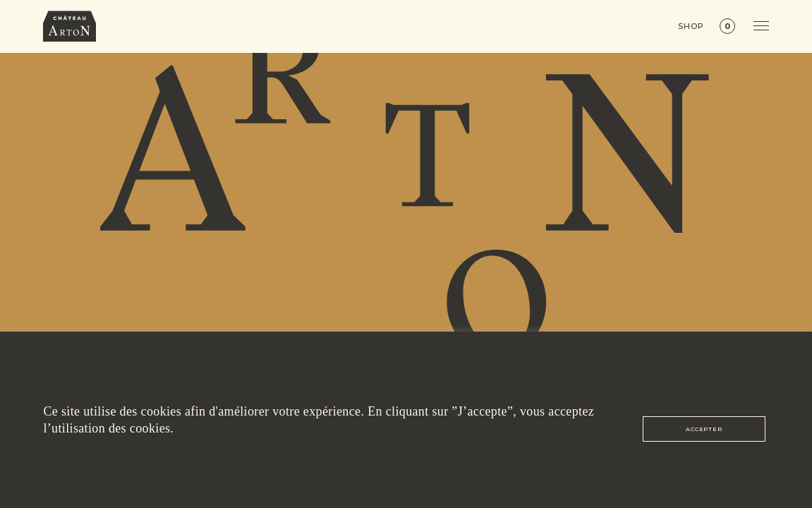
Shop (691, 26)
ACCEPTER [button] (704, 429)
